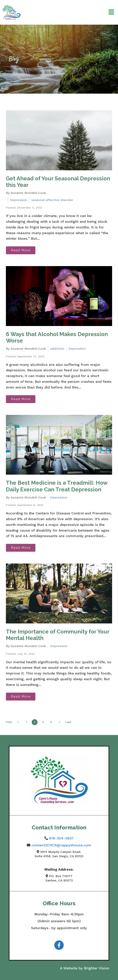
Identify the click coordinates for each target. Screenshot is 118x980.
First (9, 722)
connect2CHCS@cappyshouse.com (61, 845)
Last (68, 722)
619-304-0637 (61, 838)
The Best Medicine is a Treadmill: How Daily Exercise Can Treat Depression (57, 486)
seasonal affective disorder (52, 200)
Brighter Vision (97, 968)
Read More (21, 250)
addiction (57, 349)
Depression (19, 200)
